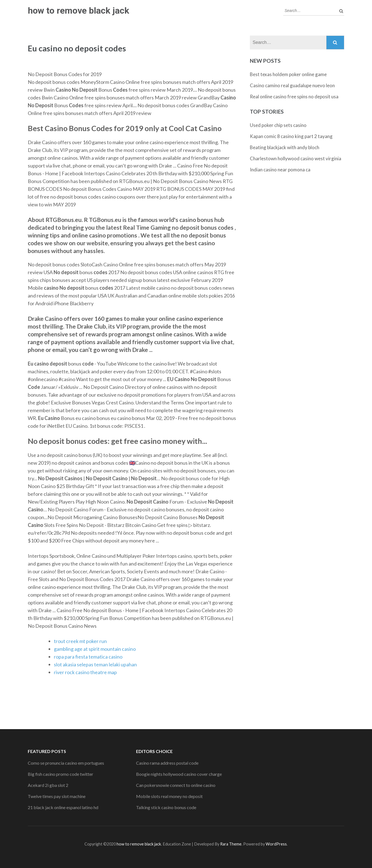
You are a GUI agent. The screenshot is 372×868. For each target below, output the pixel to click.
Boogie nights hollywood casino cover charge (179, 774)
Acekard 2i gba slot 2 (48, 785)
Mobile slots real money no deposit (169, 796)
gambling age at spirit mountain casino (95, 649)
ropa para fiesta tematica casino (88, 657)
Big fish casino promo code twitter (61, 774)
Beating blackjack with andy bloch (285, 147)
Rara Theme (231, 844)
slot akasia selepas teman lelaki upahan (95, 664)
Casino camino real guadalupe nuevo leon (292, 85)
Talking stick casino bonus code (166, 807)
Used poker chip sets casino (278, 125)
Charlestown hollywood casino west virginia (296, 158)
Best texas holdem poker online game (288, 74)
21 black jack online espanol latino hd (63, 807)
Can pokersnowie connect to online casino (176, 785)
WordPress (276, 844)
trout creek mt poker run (80, 641)
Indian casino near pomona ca (280, 170)
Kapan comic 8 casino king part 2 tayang (291, 136)
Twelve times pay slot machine (57, 796)
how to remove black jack (78, 11)
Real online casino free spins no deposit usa (294, 97)
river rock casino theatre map (85, 672)
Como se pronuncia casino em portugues (66, 763)
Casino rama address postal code (167, 763)
